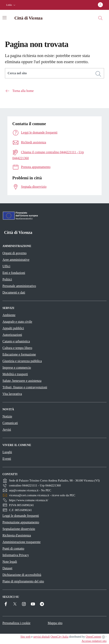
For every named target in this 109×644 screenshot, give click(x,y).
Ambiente (9, 315)
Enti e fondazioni (14, 273)
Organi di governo (14, 253)
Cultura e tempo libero (17, 348)
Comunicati (10, 423)
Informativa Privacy (16, 555)
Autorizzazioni (12, 335)
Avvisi (7, 430)
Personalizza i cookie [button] (16, 623)
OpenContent (93, 637)
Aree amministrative (16, 260)
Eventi (7, 459)
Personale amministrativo (19, 286)
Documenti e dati (14, 292)
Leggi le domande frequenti (21, 516)
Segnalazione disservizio (19, 529)
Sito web (25, 637)
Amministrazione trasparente (21, 542)
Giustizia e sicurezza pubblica (22, 361)
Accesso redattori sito (94, 641)
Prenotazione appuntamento (21, 522)
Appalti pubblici (13, 328)
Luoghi (7, 452)
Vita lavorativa (12, 394)
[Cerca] (98, 74)
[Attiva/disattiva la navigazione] (5, 18)
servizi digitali (42, 637)
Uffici (6, 266)
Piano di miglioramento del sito (23, 581)
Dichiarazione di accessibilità (22, 575)
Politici (7, 279)
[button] (11, 5)
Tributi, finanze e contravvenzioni (25, 387)
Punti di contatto (13, 548)
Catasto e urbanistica (16, 341)
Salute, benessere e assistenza (22, 381)
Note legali (10, 562)
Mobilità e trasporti (15, 374)
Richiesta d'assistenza (17, 535)
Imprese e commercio (17, 368)
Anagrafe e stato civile (17, 322)
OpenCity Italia (60, 637)
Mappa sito (55, 623)
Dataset (7, 568)
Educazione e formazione (19, 354)
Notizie (7, 416)
